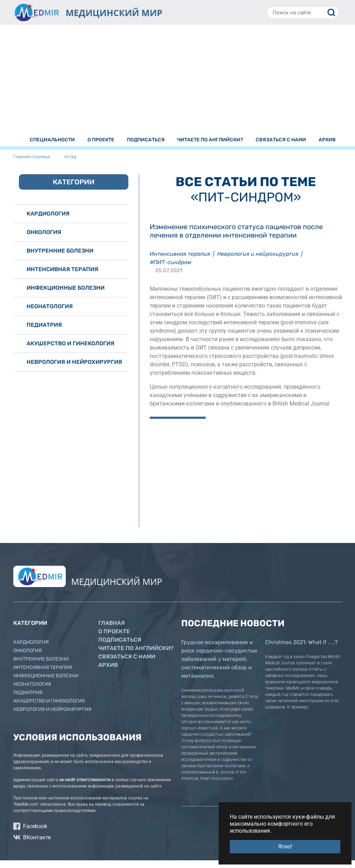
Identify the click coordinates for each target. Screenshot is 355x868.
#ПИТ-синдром (171, 270)
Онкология (44, 240)
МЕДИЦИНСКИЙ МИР (114, 13)
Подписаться (120, 647)
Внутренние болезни (60, 258)
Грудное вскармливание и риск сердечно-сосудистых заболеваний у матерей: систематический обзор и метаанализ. (219, 667)
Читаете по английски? (136, 656)
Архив (108, 673)
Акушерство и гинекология (70, 351)
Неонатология (50, 314)
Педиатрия (44, 333)
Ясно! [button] (285, 846)
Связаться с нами (127, 664)
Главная (112, 631)
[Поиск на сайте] (303, 13)
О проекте (114, 639)
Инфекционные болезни (66, 295)
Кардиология (48, 221)
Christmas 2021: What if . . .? (301, 650)
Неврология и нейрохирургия (258, 262)
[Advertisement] (178, 85)
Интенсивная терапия (180, 262)
